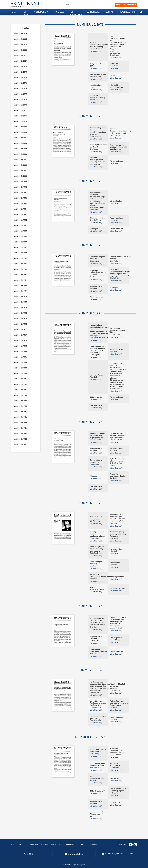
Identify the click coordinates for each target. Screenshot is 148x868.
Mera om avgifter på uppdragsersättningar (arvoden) (119, 534)
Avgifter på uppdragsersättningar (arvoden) (99, 273)
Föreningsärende (96, 297)
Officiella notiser (116, 229)
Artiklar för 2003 (21, 160)
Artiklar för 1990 (21, 231)
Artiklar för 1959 (21, 401)
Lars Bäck (93, 566)
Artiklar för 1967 (21, 357)
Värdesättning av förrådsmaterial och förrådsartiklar (98, 703)
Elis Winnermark (96, 521)
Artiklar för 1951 (21, 445)
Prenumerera (41, 12)
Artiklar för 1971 (21, 335)
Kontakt (110, 12)
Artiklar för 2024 (21, 45)
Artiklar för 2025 (21, 39)
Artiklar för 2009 (21, 127)
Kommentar (115, 563)
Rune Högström (95, 162)
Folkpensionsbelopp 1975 (98, 65)
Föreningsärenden (117, 161)
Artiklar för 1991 (21, 225)
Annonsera (94, 12)
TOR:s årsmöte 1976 (98, 791)
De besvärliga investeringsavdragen (98, 650)
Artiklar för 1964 (21, 373)
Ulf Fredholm (115, 768)
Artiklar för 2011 (21, 116)
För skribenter (76, 13)
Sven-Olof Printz (96, 220)
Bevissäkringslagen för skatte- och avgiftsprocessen (97, 435)
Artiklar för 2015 (21, 94)
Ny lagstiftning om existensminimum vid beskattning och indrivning (98, 349)
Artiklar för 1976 (21, 308)
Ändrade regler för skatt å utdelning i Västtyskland (97, 549)
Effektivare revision (97, 218)
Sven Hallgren (115, 135)
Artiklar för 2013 (21, 105)
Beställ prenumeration (126, 5)
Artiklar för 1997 (21, 193)
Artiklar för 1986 (21, 253)
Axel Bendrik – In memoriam (96, 518)
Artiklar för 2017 (21, 83)
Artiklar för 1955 (21, 423)
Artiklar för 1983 (21, 269)
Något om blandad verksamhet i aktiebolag (117, 686)
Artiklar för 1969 (21, 346)
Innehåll (59, 12)
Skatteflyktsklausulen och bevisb (99, 146)
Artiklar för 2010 (21, 121)
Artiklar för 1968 (21, 351)
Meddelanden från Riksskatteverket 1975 (97, 814)
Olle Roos (93, 338)
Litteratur (114, 64)
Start (15, 12)
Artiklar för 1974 (21, 319)
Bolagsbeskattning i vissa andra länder (98, 764)
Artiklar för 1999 (21, 182)
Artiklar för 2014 (21, 99)
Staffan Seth (94, 464)
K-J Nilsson (114, 707)
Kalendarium (128, 12)
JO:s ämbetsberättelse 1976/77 (97, 778)
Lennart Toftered (116, 440)
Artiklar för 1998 (21, 187)
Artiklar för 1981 (21, 280)
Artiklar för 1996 (21, 198)
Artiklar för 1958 (21, 406)
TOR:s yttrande (96, 397)
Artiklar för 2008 (21, 132)
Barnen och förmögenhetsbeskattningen (101, 575)
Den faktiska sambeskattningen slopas (117, 330)
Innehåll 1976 (115, 802)
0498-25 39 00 (32, 854)
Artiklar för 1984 (21, 264)
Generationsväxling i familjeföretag (98, 750)
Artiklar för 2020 (21, 67)
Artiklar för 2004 (21, 154)
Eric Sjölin (93, 579)
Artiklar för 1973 (21, 324)
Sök (110, 5)
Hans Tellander (103, 338)
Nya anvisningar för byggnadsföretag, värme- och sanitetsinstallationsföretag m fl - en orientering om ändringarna (101, 330)
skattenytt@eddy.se (76, 854)
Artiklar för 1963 (21, 379)
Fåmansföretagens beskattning (97, 258)
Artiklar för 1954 (21, 428)
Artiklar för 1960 (21, 395)
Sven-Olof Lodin (116, 755)
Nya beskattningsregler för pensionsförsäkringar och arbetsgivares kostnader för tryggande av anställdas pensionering (118, 44)
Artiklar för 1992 (21, 220)
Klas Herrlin (114, 66)
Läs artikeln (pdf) (96, 52)
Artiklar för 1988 (21, 242)
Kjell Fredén (94, 277)
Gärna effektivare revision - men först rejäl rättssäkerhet (118, 435)
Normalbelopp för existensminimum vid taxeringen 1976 (118, 147)
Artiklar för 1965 (21, 368)
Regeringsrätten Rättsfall (116, 219)
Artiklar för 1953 (21, 434)
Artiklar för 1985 (21, 258)
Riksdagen (94, 229)
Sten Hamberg (115, 690)
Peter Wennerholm (96, 720)
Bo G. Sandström (96, 553)
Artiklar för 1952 (21, 439)
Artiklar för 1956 (21, 417)
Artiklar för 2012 (21, 110)
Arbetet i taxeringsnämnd (96, 159)
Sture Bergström (96, 209)
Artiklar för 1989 (21, 236)
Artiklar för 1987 (21, 247)
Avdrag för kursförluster (115, 764)
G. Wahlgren (114, 55)
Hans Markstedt (96, 77)
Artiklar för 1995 (21, 204)
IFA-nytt (113, 75)
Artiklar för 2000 (21, 176)
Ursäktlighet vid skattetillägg (116, 639)
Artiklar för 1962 (21, 384)
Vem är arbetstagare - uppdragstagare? (118, 790)
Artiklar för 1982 (21, 275)
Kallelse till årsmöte (118, 588)
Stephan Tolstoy (96, 768)
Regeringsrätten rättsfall (96, 86)
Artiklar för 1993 (21, 214)
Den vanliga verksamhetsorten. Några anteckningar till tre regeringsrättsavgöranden (120, 273)
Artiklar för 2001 (21, 171)
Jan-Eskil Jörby (95, 440)
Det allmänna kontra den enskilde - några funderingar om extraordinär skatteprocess (118, 622)
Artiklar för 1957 (21, 412)
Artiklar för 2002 (21, 165)
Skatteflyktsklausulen (99, 74)
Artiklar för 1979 (21, 291)
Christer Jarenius (96, 49)
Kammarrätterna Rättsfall (97, 376)
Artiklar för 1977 (21, 302)
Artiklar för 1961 (21, 390)
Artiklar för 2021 (21, 61)
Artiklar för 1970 (21, 340)
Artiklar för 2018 (21, 78)
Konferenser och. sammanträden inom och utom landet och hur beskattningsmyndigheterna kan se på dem (101, 686)
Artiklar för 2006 (21, 143)
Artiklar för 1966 (21, 362)
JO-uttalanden (116, 201)
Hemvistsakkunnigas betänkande (98, 717)
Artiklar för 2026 (21, 34)
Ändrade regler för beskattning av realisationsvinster (117, 517)
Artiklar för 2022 (21, 56)
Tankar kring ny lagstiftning (96, 461)
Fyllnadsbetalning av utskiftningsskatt (118, 460)
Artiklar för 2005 (21, 149)
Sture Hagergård (116, 389)
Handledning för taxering (96, 563)
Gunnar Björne (115, 335)
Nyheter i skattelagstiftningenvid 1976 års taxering (99, 44)
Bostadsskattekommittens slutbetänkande (121, 258)
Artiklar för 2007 (21, 138)
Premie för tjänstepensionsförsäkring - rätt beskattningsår (120, 131)
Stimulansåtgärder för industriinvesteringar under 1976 (98, 131)
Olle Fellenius (115, 278)
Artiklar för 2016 (21, 88)
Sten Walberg (95, 149)
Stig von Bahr (95, 261)
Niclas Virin (94, 654)
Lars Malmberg (95, 693)
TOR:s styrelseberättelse (97, 588)
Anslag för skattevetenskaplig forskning (97, 98)
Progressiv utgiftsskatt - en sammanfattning (117, 750)
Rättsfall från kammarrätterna (117, 86)
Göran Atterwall (95, 136)
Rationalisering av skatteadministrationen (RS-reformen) (119, 703)
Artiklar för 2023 (21, 50)
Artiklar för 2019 (21, 72)
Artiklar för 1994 (21, 209)
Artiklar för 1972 (21, 330)
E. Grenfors (114, 463)
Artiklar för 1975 (21, 313)
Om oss (26, 13)
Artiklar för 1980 (21, 286)
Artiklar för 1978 (21, 297)
